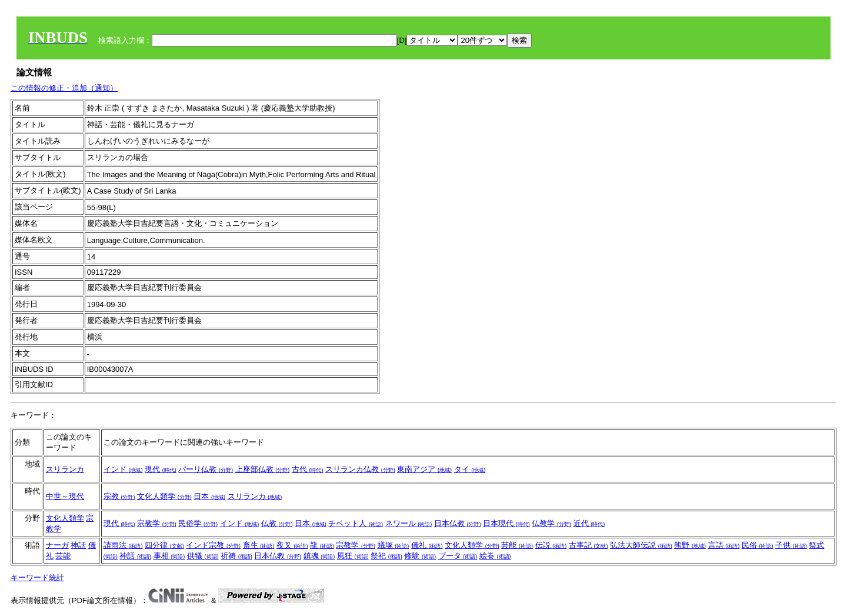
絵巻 (495, 556)
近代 (589, 523)
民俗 (758, 545)
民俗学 (198, 523)
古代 (308, 469)
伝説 (551, 545)
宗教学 (157, 523)
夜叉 (292, 545)
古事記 (588, 545)
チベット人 (356, 523)
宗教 (119, 496)
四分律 (164, 545)
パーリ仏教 (206, 469)
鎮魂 (319, 556)
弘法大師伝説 (641, 545)
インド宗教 (213, 545)
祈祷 (236, 556)
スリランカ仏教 (360, 469)
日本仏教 (458, 523)
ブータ (458, 556)
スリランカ (65, 469)
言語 (724, 545)
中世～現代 (65, 496)
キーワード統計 (37, 577)
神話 (78, 545)
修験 (420, 556)
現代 (161, 469)
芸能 (63, 556)
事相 (169, 556)
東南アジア (424, 469)
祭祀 (386, 556)
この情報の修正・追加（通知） (64, 88)
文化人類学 (164, 496)
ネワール (409, 523)
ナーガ (57, 545)
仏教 (277, 523)
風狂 (353, 556)
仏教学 (551, 523)
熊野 (690, 545)
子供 (791, 545)
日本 (209, 496)
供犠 (203, 556)
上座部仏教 (263, 469)
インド (123, 469)
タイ (470, 469)
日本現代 (506, 523)
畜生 (259, 545)
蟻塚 (394, 545)
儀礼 (427, 545)
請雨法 (123, 545)
